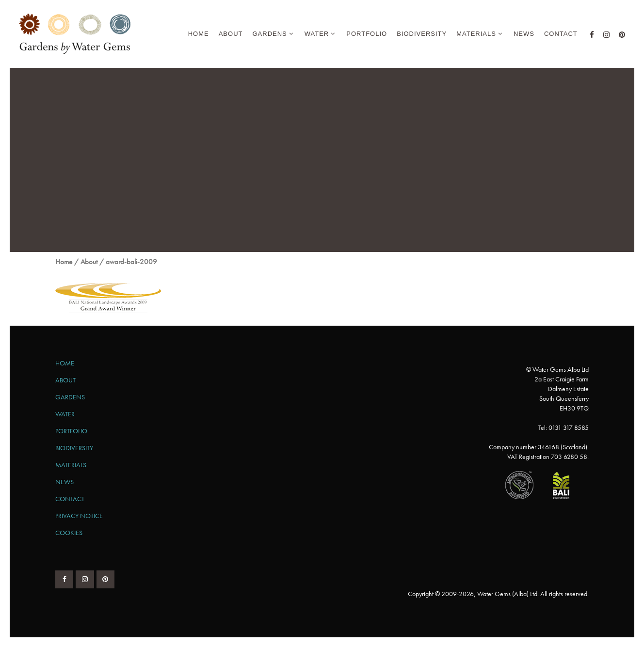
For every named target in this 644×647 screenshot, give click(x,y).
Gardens (70, 397)
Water (65, 414)
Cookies (69, 533)
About (89, 262)
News (64, 482)
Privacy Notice (79, 516)
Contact (70, 499)
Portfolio (71, 431)
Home (64, 262)
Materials (71, 465)
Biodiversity (74, 448)
